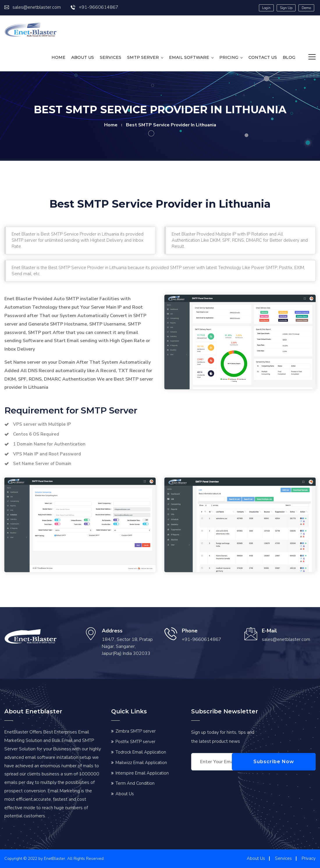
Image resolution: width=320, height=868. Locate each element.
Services (111, 57)
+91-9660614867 (95, 7)
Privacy (309, 858)
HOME (58, 57)
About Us (83, 57)
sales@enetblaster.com (33, 7)
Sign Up (286, 8)
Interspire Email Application (142, 773)
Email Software (189, 57)
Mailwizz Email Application (141, 763)
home (111, 125)
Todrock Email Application (141, 752)
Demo (306, 8)
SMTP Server (143, 57)
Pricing (229, 57)
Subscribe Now (288, 762)
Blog (289, 57)
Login (266, 8)
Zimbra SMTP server (136, 731)
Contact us (263, 57)
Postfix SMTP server (135, 742)
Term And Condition (135, 783)
